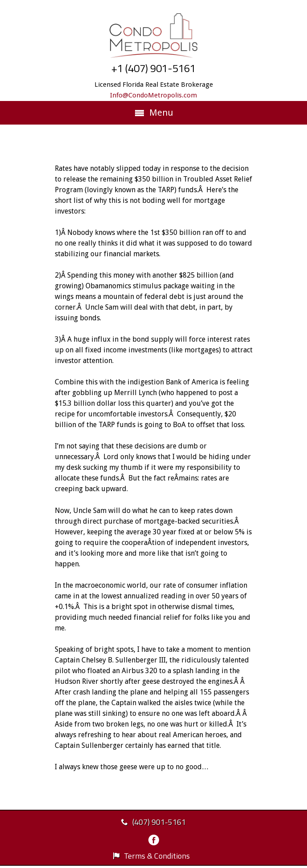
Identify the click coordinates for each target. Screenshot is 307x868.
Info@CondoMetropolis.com (153, 95)
